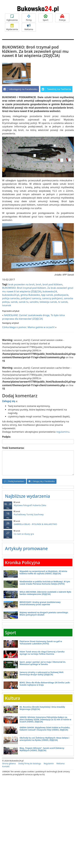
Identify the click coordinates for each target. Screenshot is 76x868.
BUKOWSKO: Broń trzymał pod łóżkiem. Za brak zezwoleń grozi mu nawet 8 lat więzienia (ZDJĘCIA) (38, 290)
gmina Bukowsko (30, 295)
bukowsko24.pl (11, 295)
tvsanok (7, 305)
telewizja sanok (48, 302)
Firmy (29, 18)
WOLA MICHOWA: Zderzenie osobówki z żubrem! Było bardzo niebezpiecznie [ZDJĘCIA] (45, 593)
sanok (14, 302)
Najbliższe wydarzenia (28, 496)
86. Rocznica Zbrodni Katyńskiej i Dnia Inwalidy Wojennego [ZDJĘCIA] (42, 708)
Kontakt (6, 766)
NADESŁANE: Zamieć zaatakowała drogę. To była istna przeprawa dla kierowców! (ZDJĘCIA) (33, 317)
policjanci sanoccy (31, 298)
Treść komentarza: (13, 448)
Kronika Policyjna (23, 562)
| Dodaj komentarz (14, 481)
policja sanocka (11, 298)
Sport (46, 18)
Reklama (29, 27)
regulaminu (63, 432)
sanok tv (24, 302)
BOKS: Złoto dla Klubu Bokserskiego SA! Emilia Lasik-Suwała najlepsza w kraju (45, 684)
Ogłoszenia (12, 18)
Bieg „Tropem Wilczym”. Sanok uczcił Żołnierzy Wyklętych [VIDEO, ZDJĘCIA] (42, 749)
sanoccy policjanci (52, 298)
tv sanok (63, 302)
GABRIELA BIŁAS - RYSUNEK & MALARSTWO (38, 523)
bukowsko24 (50, 291)
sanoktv (34, 302)
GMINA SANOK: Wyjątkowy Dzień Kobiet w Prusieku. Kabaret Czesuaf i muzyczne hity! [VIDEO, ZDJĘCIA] (45, 729)
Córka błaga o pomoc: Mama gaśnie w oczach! (28, 327)
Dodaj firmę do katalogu (30, 763)
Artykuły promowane (26, 548)
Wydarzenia (12, 27)
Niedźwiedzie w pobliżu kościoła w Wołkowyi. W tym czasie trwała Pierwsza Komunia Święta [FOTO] (45, 583)
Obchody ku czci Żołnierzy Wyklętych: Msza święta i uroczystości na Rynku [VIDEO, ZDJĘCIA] (44, 739)
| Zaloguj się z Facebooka (42, 481)
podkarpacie (61, 295)
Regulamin (49, 763)
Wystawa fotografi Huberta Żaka (38, 504)
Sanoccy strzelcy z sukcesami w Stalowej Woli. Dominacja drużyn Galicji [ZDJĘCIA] (42, 673)
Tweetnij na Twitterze (56, 89)
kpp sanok (47, 295)
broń (38, 284)
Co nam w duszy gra (38, 532)
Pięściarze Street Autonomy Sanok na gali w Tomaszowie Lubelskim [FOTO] (41, 642)
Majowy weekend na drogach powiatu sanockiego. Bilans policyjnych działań (44, 613)
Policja (62, 18)
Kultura (12, 698)
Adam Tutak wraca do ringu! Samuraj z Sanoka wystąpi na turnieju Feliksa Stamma (42, 653)
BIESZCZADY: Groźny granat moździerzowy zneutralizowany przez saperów (40, 603)
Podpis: (6, 437)
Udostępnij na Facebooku (21, 89)
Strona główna (9, 763)
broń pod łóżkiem (52, 284)
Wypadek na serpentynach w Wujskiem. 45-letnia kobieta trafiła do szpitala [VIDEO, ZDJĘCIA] (43, 572)
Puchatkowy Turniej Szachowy (38, 513)
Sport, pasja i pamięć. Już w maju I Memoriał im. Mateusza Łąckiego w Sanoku (43, 663)
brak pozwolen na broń (22, 284)
